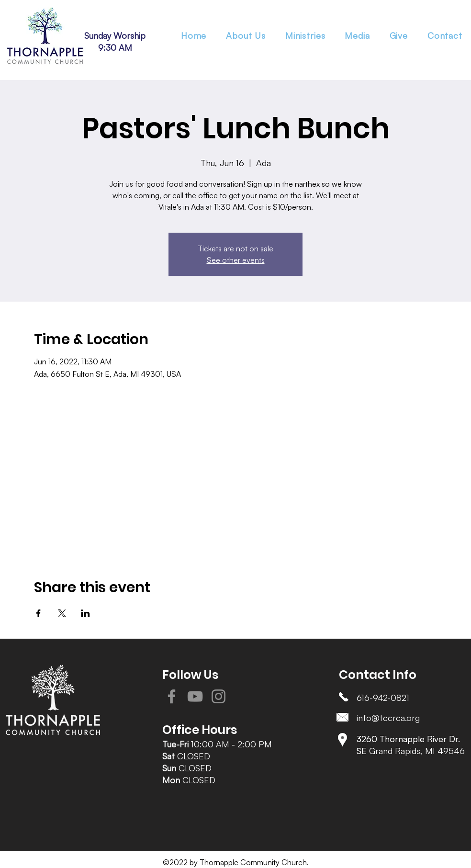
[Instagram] (219, 696)
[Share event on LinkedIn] (85, 613)
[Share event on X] (62, 613)
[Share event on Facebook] (39, 613)
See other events (236, 260)
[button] (305, 35)
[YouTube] (195, 696)
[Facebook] (172, 696)
